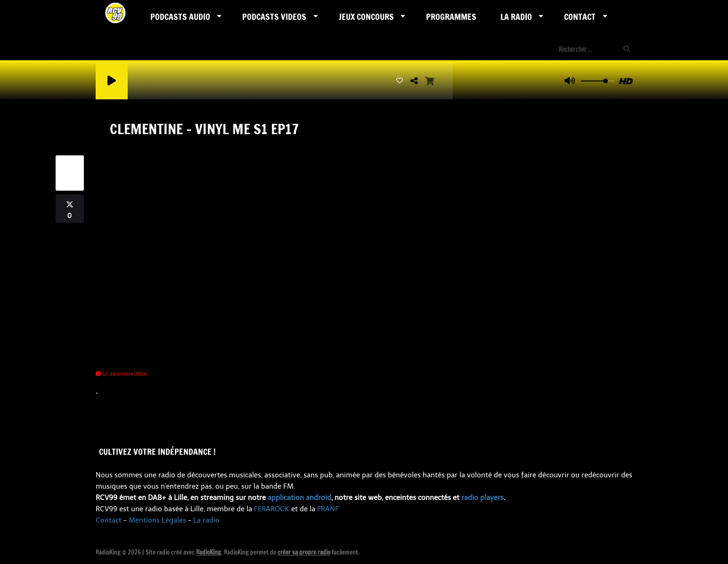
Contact (580, 16)
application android (299, 498)
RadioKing (209, 552)
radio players (483, 498)
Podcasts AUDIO (180, 16)
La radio (206, 520)
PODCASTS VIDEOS (274, 16)
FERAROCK (272, 509)
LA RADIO (516, 16)
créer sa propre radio (304, 552)
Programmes (451, 16)
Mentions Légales (157, 520)
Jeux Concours (366, 16)
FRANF (328, 509)
